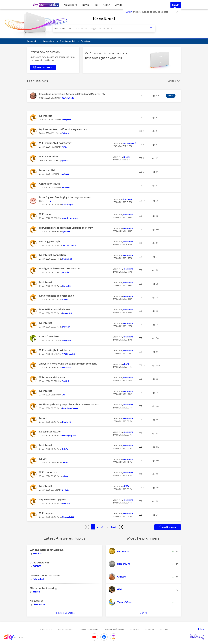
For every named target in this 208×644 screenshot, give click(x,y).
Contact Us (149, 629)
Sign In (176, 5)
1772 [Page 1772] (113, 527)
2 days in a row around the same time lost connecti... (68, 364)
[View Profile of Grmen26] (66, 286)
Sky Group (164, 629)
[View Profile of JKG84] (126, 486)
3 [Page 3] (102, 527)
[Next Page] (121, 527)
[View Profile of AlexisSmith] (39, 604)
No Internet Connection (53, 255)
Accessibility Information (114, 629)
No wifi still (46, 170)
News (85, 5)
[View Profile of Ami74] (65, 300)
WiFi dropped (47, 513)
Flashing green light (50, 241)
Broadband (104, 18)
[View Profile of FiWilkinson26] (68, 354)
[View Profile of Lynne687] (67, 232)
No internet (46, 282)
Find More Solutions (65, 613)
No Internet (46, 116)
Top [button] (202, 629)
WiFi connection (48, 472)
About (107, 5)
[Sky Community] (46, 5)
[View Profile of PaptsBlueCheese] (70, 408)
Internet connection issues (45, 575)
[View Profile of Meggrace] (66, 340)
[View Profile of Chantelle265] (68, 517)
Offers (119, 5)
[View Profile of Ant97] (65, 147)
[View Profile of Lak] (63, 395)
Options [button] (172, 81)
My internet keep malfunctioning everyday (63, 129)
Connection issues (50, 184)
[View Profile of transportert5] (130, 143)
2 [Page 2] (97, 527)
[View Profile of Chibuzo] (65, 133)
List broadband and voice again (57, 296)
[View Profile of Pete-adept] (38, 579)
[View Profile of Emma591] (66, 188)
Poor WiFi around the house (55, 309)
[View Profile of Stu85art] (66, 327)
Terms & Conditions (66, 629)
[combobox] (110, 29)
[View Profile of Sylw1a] (65, 449)
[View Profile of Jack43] (65, 463)
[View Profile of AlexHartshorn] (69, 245)
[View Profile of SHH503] (66, 490)
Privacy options (46, 629)
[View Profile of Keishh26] (37, 553)
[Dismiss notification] (177, 12)
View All (143, 613)
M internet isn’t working (43, 588)
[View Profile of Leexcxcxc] (67, 368)
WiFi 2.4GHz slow (49, 157)
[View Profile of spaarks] (65, 160)
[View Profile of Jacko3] (36, 592)
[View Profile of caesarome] (128, 215)
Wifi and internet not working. (47, 550)
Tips (96, 5)
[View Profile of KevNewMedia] (68, 98)
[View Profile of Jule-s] (65, 476)
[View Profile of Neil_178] (66, 503)
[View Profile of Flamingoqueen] (69, 436)
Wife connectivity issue (52, 377)
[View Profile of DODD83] (37, 566)
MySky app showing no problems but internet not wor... (70, 404)
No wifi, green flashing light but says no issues (65, 197)
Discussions (70, 5)
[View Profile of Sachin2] (66, 381)
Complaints (134, 629)
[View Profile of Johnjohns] (66, 120)
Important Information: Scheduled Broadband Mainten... (71, 94)
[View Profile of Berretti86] (67, 313)
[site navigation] (29, 5)
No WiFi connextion (50, 432)
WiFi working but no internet (55, 143)
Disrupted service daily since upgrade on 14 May (66, 228)
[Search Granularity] (63, 29)
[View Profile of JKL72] (126, 364)
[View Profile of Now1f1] (66, 272)
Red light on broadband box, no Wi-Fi (60, 269)
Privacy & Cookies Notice (89, 629)
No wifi (43, 418)
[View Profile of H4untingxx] (67, 204)
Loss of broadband (50, 336)
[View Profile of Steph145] (66, 422)
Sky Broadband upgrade (53, 500)
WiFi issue (45, 214)
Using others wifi (39, 563)
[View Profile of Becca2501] (67, 259)
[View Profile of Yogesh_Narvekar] (70, 218)
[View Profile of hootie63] (65, 174)
